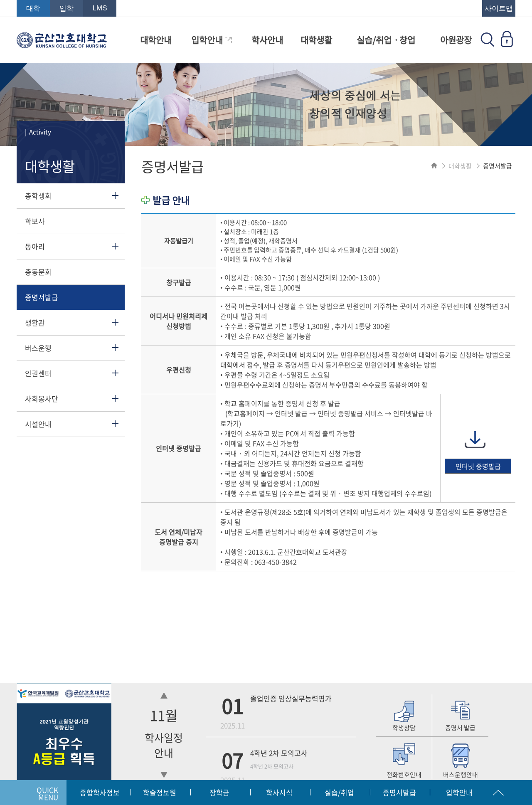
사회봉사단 (42, 399)
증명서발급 (42, 297)
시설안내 (38, 424)
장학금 (219, 792)
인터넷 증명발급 (478, 466)
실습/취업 (339, 792)
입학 (66, 9)
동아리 (35, 246)
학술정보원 (160, 792)
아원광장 (456, 40)
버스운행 (38, 348)
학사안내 (267, 40)
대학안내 (156, 40)
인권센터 (38, 373)
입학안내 (211, 40)
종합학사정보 (100, 792)
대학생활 (316, 40)
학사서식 (279, 792)
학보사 (35, 221)
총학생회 (38, 196)
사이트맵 (499, 9)
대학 (33, 9)
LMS (100, 8)
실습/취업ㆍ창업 (386, 40)
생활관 (35, 322)
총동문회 (38, 272)
